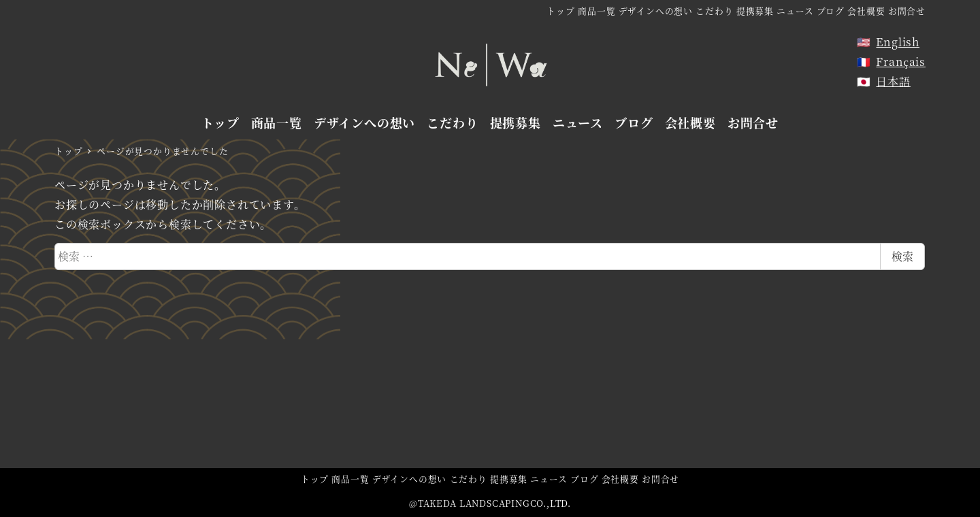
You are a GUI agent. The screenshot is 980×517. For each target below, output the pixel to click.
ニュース (795, 11)
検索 (902, 256)
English (898, 42)
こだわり (714, 11)
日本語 (893, 81)
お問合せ (907, 11)
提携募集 (755, 11)
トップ (560, 11)
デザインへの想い (656, 11)
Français (901, 62)
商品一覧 (597, 11)
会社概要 (866, 11)
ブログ (831, 11)
